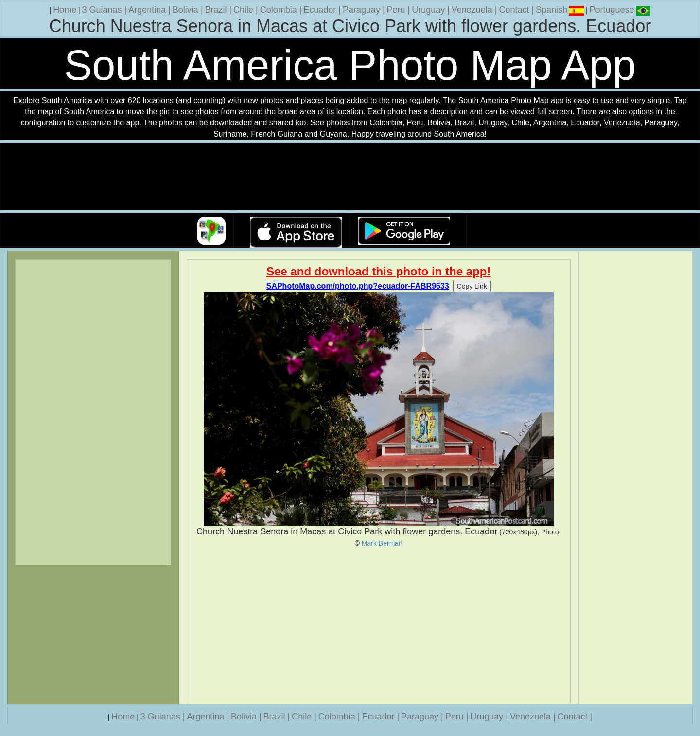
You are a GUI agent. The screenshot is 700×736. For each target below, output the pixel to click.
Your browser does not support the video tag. (350, 177)
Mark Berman (382, 543)
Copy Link (472, 286)
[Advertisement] (379, 626)
